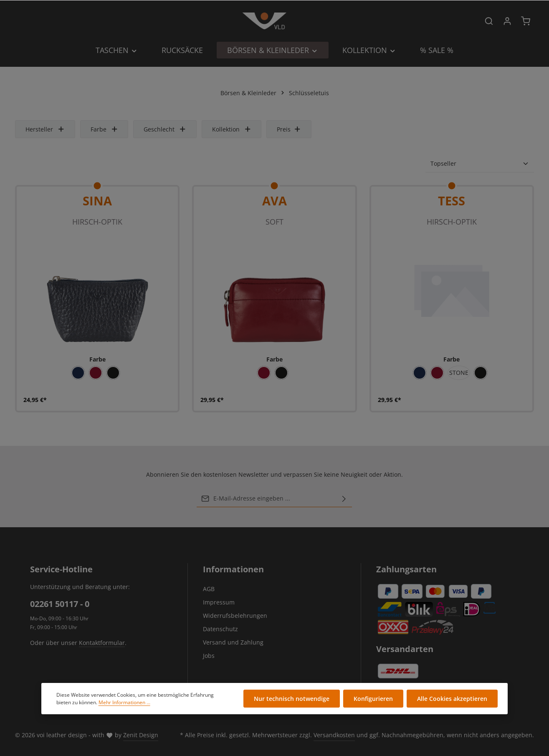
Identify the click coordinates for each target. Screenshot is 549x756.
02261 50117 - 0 (60, 604)
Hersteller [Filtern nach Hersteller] (45, 129)
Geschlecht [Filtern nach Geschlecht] (165, 129)
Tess (452, 201)
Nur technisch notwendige (292, 699)
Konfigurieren (373, 699)
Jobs (209, 656)
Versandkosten (334, 735)
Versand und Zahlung (233, 642)
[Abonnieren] (344, 498)
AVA (274, 201)
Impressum (219, 602)
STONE (459, 373)
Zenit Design (141, 735)
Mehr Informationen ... (124, 702)
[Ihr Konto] (507, 21)
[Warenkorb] (526, 21)
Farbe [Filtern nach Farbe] (104, 129)
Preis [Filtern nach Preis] (289, 129)
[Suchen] (489, 21)
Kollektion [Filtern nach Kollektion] (232, 129)
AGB (209, 589)
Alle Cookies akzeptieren (452, 699)
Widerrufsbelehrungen (235, 616)
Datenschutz (220, 629)
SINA (97, 201)
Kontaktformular (102, 643)
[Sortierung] (480, 164)
